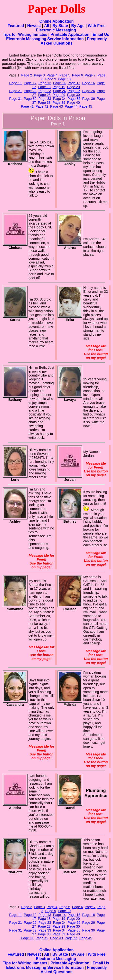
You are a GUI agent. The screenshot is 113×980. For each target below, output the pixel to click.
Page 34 (59, 99)
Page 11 (16, 83)
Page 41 (27, 106)
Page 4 (52, 75)
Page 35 (74, 99)
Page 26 (89, 91)
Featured (16, 26)
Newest (34, 26)
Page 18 (44, 87)
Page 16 (89, 83)
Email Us (101, 34)
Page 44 (71, 106)
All (47, 26)
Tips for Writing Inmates (25, 34)
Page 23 (45, 91)
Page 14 (59, 83)
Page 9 (51, 79)
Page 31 (16, 99)
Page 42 (42, 106)
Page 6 (77, 75)
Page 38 (44, 103)
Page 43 (56, 106)
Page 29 (59, 95)
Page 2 (27, 75)
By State (60, 26)
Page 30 (74, 95)
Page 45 (86, 106)
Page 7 (90, 75)
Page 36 (89, 99)
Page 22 (30, 91)
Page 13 (45, 83)
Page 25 (74, 91)
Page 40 (74, 103)
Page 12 (30, 83)
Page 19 (59, 87)
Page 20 (74, 87)
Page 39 (59, 103)
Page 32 (30, 99)
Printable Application (70, 34)
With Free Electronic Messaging (71, 28)
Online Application (57, 21)
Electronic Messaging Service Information (45, 39)
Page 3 (39, 75)
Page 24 (59, 91)
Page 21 (16, 91)
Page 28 (44, 95)
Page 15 (74, 83)
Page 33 (45, 99)
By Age (78, 26)
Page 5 (65, 75)
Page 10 (64, 79)
